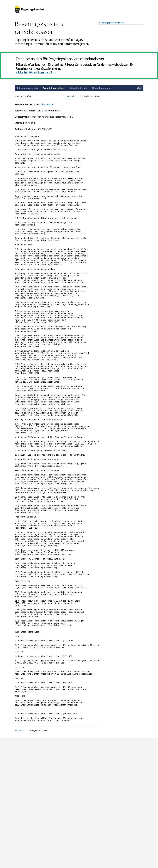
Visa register (47, 104)
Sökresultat (71, 96)
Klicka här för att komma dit (34, 72)
